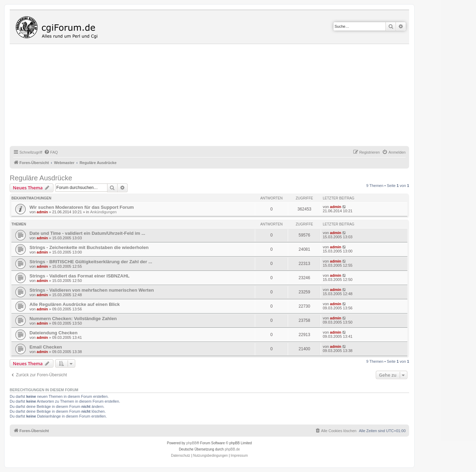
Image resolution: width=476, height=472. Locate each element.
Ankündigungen (103, 212)
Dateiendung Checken (54, 333)
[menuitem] (51, 152)
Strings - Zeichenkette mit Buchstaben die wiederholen (89, 247)
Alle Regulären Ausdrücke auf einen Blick (75, 304)
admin (42, 212)
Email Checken (46, 347)
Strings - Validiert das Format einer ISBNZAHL (80, 276)
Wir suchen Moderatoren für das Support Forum (82, 207)
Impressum (239, 456)
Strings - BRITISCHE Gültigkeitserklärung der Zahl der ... (91, 262)
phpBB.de (232, 449)
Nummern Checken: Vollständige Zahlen (73, 319)
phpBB (191, 443)
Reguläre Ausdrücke (41, 178)
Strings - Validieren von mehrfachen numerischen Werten (92, 290)
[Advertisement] (218, 96)
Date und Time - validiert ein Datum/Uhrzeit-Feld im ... (87, 233)
